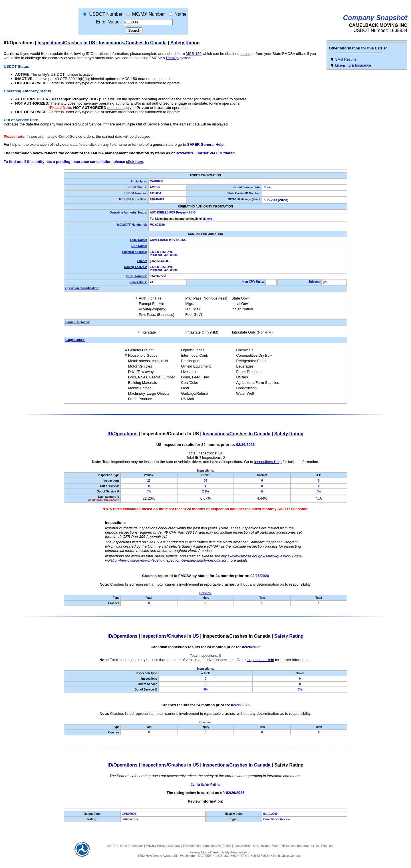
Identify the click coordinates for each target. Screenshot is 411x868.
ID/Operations (19, 43)
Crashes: (206, 593)
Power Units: (138, 282)
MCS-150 (194, 54)
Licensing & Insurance (353, 65)
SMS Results (346, 59)
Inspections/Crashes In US (66, 43)
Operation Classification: (82, 288)
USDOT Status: (137, 187)
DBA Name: (139, 246)
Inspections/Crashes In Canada (133, 43)
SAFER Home (117, 846)
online (246, 54)
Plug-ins (327, 846)
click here (135, 162)
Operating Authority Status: (128, 212)
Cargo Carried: (75, 340)
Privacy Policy (156, 846)
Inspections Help (268, 462)
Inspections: (206, 471)
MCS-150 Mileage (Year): (244, 199)
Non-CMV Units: (253, 282)
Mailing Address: (136, 267)
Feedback (136, 846)
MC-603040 (157, 225)
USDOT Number (106, 14)
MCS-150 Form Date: (133, 199)
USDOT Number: (136, 193)
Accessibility (242, 846)
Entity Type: (139, 181)
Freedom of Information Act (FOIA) (207, 846)
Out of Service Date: (247, 187)
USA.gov (174, 846)
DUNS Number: (137, 276)
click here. (206, 219)
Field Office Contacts (288, 856)
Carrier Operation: (78, 322)
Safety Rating (185, 43)
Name (181, 14)
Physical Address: (135, 252)
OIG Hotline (261, 846)
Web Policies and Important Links (295, 846)
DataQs (172, 58)
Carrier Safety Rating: (206, 785)
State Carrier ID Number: (244, 193)
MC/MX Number (149, 14)
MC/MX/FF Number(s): (132, 225)
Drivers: (315, 282)
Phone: (142, 261)
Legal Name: (138, 240)
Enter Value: (108, 22)
